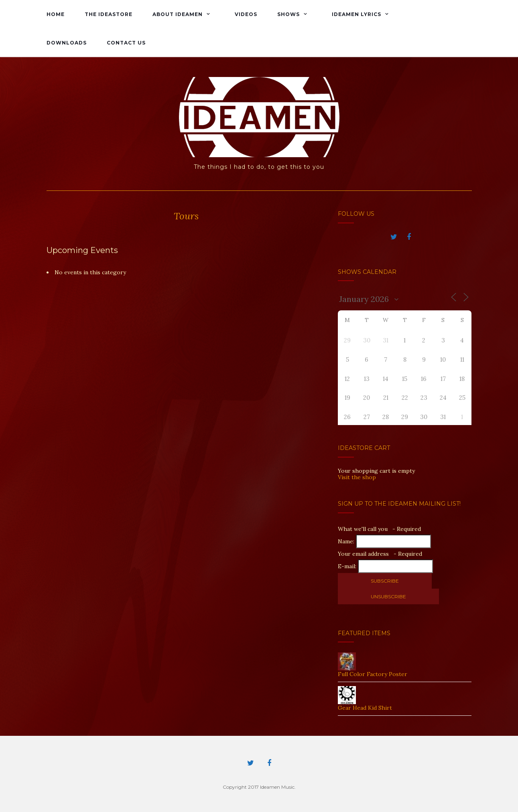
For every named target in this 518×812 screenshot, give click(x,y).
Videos (246, 14)
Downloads (67, 43)
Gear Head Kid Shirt (365, 708)
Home (56, 14)
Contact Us (126, 43)
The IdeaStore (109, 14)
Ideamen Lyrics (357, 14)
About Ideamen (178, 14)
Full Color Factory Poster (373, 674)
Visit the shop (357, 477)
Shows (288, 14)
